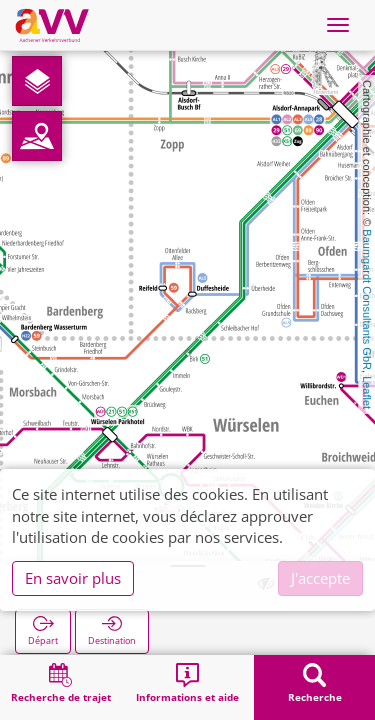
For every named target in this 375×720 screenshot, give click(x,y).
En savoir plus (73, 578)
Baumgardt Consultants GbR (367, 299)
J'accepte (320, 578)
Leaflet (367, 392)
